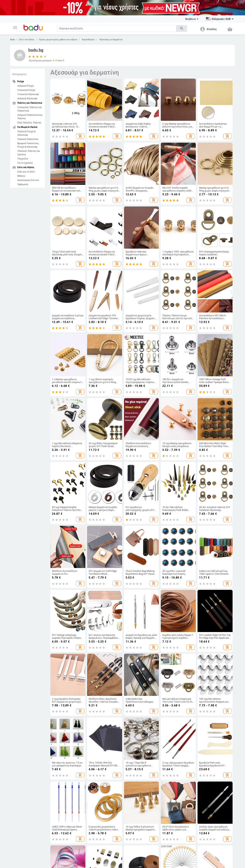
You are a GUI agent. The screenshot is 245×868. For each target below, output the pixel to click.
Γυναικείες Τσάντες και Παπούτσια (30, 109)
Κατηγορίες (20, 74)
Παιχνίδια (23, 159)
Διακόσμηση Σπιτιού (28, 180)
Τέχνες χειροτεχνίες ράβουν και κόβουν (58, 40)
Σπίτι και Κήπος (27, 40)
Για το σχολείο (25, 163)
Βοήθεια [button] (192, 19)
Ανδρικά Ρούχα (26, 86)
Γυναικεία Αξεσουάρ (28, 94)
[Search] (117, 28)
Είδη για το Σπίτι (26, 172)
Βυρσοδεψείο (88, 40)
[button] (15, 28)
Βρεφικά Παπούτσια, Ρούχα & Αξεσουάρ (28, 145)
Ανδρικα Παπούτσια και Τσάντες (30, 117)
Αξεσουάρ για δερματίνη (111, 40)
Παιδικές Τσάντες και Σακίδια (29, 153)
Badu (13, 40)
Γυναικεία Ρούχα (26, 90)
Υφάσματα (23, 184)
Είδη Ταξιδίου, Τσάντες (29, 123)
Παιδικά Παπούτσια (28, 139)
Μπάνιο (21, 176)
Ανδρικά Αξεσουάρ (27, 99)
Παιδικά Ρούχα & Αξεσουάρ (26, 133)
